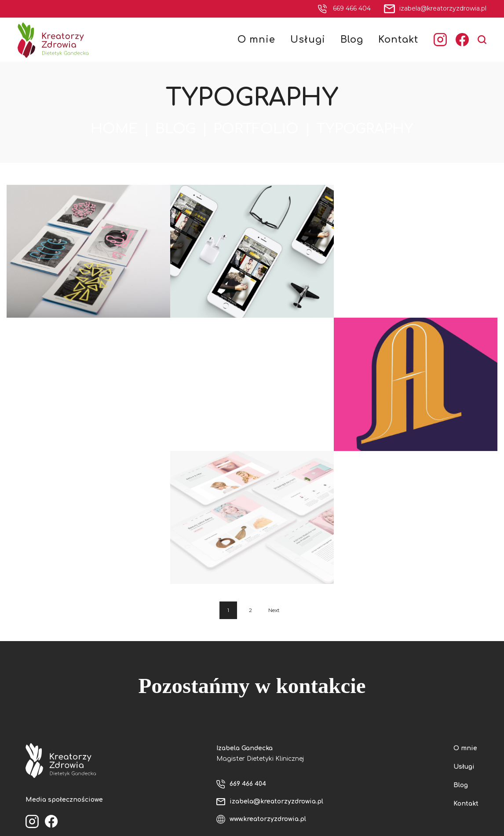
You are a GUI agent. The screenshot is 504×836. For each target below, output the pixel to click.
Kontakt (466, 804)
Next (274, 610)
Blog (175, 129)
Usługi (464, 767)
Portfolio (256, 129)
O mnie (465, 748)
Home (114, 129)
